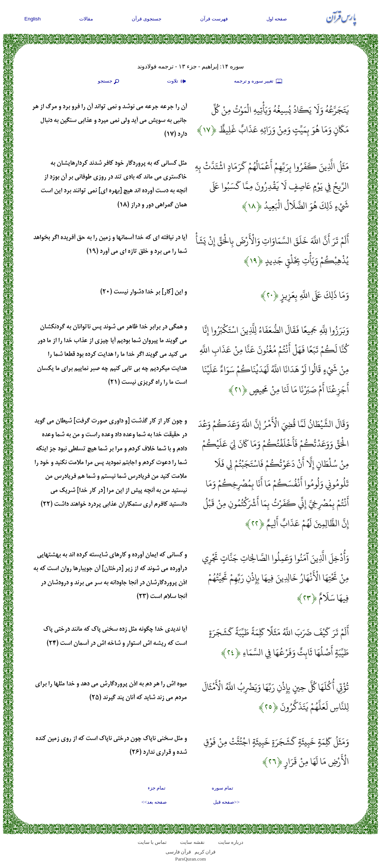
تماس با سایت (152, 842)
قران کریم (205, 852)
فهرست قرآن (214, 19)
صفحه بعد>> (154, 802)
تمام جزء (157, 788)
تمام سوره (222, 788)
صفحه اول (277, 19)
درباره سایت (231, 842)
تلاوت (177, 81)
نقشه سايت (192, 842)
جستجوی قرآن (147, 19)
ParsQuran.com (191, 859)
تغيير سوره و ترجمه (259, 81)
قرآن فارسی (178, 852)
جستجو (109, 81)
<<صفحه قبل (226, 802)
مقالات (86, 19)
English (33, 19)
